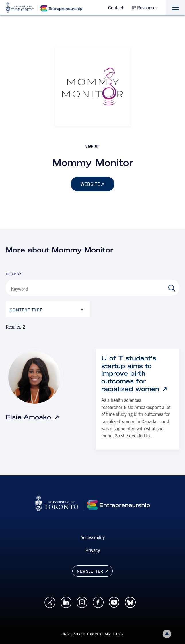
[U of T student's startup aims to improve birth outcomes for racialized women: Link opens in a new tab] (138, 374)
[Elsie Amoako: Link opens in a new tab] (32, 417)
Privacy (93, 550)
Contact (116, 7)
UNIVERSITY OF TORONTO (82, 634)
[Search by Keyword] (172, 288)
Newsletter (92, 571)
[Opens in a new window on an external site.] (50, 601)
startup (92, 146)
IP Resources (145, 7)
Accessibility (92, 537)
